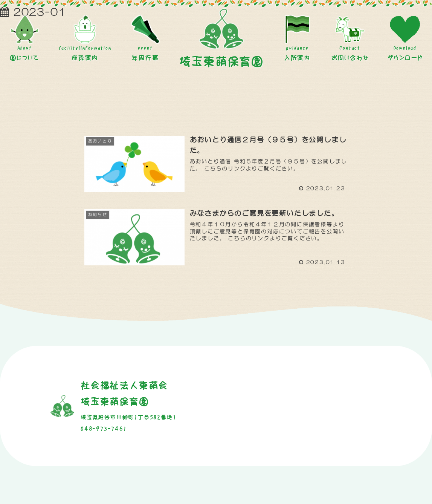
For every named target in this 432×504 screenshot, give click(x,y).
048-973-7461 (104, 429)
